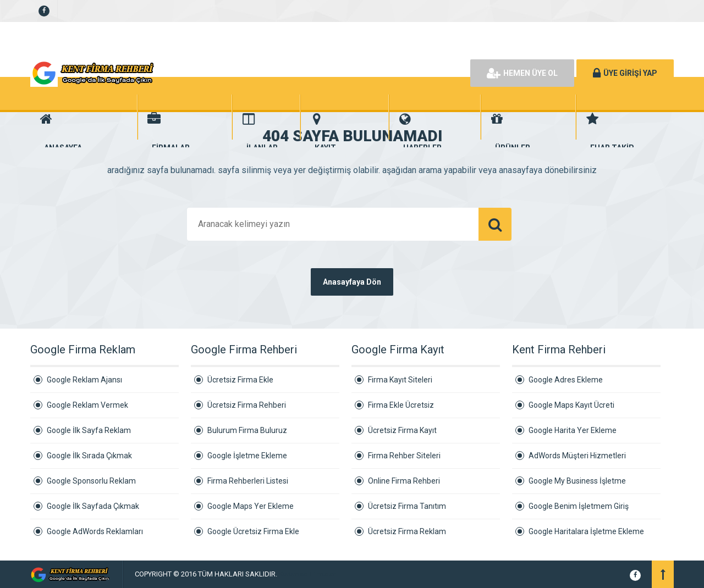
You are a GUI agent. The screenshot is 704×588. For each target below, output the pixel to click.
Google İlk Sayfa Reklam (89, 430)
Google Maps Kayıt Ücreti (571, 405)
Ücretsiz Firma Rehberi (247, 405)
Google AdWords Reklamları (95, 531)
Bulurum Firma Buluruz (247, 430)
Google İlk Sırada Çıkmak (89, 456)
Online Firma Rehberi (404, 481)
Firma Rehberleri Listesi (248, 481)
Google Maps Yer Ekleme (251, 506)
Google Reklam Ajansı (84, 380)
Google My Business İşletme (577, 481)
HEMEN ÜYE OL (522, 73)
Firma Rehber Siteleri (404, 456)
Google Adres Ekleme (566, 380)
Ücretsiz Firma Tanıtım (407, 506)
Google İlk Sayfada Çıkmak (93, 506)
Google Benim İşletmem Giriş (579, 506)
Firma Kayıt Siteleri (400, 380)
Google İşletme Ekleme (247, 456)
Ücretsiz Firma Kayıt (402, 430)
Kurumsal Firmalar (307, 574)
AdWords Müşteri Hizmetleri (577, 456)
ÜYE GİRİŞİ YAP (625, 73)
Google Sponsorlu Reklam (91, 481)
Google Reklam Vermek (87, 405)
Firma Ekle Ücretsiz (401, 405)
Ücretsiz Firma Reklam (407, 531)
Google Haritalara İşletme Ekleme (586, 531)
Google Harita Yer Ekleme (573, 430)
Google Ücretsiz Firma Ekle (253, 531)
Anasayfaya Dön (352, 282)
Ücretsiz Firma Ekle (240, 380)
